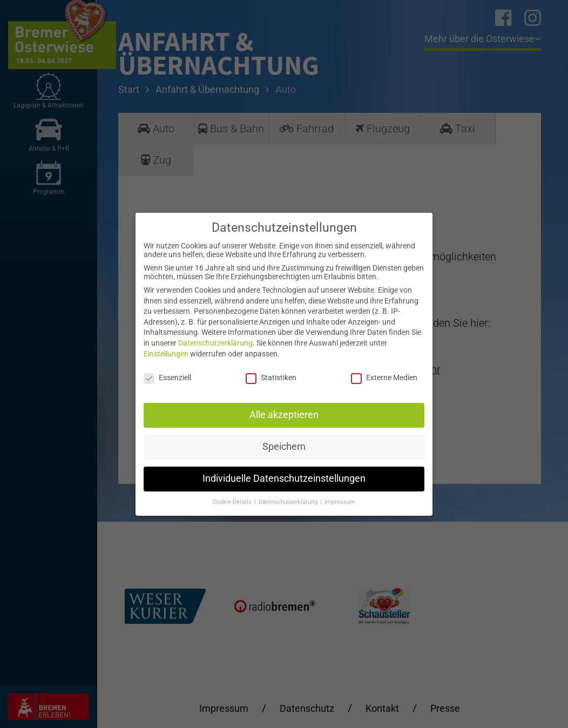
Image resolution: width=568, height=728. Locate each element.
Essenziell (167, 378)
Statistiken (271, 378)
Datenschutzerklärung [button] (289, 502)
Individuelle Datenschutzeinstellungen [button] (284, 478)
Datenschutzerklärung (215, 343)
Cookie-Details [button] (233, 502)
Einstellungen (166, 354)
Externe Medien (384, 378)
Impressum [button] (340, 502)
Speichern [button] (284, 447)
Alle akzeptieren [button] (284, 415)
